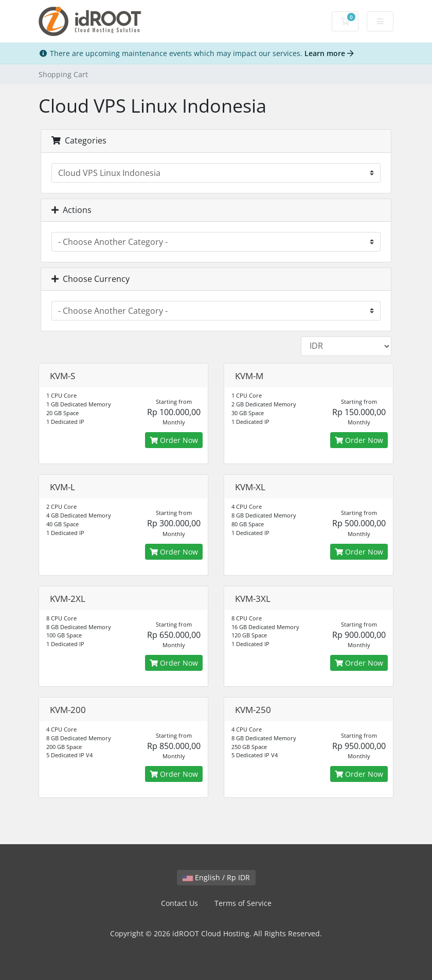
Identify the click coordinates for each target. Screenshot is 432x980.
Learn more (329, 53)
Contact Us (179, 903)
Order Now (174, 440)
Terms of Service (243, 903)
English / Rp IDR (216, 877)
